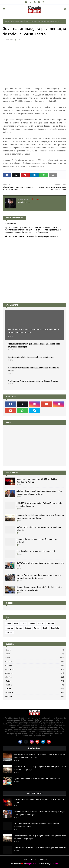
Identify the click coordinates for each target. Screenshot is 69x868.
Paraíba (19, 628)
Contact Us (43, 859)
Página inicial (9, 21)
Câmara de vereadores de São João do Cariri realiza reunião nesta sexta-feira (39, 589)
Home (25, 859)
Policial (28, 628)
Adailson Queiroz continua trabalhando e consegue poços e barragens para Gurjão (39, 492)
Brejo (16, 624)
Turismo (9, 632)
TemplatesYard (32, 864)
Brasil (9, 624)
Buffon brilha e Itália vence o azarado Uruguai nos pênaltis (39, 529)
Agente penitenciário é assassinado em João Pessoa (31, 357)
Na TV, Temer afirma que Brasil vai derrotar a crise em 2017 (40, 565)
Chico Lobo (9, 40)
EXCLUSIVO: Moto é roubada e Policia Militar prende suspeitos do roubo (39, 505)
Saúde (45, 628)
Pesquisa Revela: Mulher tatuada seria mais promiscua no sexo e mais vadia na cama (33, 331)
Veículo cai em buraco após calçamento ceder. (37, 551)
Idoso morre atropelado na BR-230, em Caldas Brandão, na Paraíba (34, 369)
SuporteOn (55, 628)
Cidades (32, 624)
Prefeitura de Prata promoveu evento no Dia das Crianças (33, 381)
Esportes (10, 628)
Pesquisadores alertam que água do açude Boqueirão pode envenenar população (34, 345)
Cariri (24, 624)
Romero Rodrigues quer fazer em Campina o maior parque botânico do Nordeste (39, 577)
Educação (50, 624)
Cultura (41, 624)
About (34, 859)
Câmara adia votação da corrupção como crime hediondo (37, 541)
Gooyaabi (54, 864)
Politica (37, 628)
